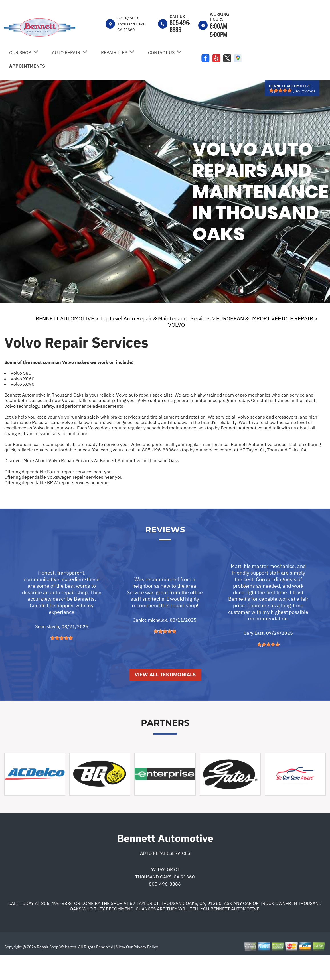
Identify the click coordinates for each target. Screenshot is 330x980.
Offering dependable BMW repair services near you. (57, 482)
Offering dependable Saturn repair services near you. (58, 472)
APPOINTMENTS (27, 66)
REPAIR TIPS (114, 52)
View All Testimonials (165, 698)
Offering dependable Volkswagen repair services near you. (64, 477)
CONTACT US (161, 52)
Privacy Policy (146, 970)
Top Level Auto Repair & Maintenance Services (155, 318)
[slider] (280, 90)
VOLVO (176, 325)
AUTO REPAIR (66, 52)
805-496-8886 (180, 26)
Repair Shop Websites (56, 970)
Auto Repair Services (165, 876)
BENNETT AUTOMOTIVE (65, 318)
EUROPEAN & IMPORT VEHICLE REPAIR (265, 318)
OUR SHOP (20, 52)
